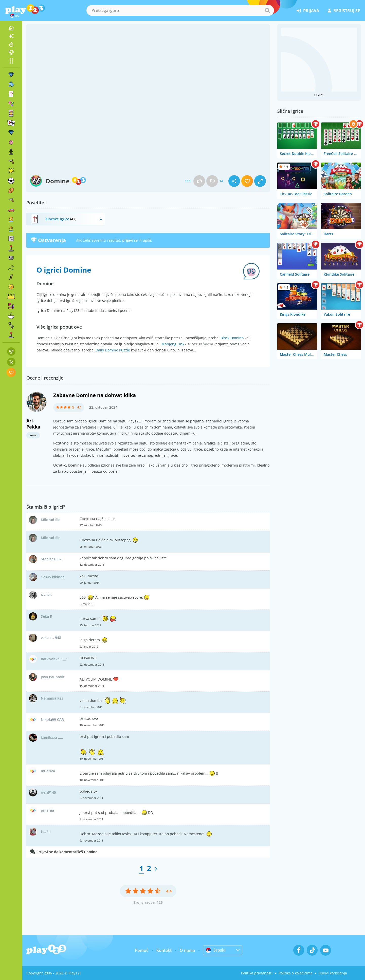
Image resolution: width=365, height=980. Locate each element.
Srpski (216, 950)
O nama (187, 950)
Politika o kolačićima (296, 973)
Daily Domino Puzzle (113, 350)
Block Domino (232, 338)
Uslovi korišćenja (333, 973)
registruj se (344, 11)
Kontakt (164, 950)
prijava (308, 11)
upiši (147, 240)
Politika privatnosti (257, 973)
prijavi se (130, 240)
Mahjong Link (173, 344)
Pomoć (142, 950)
